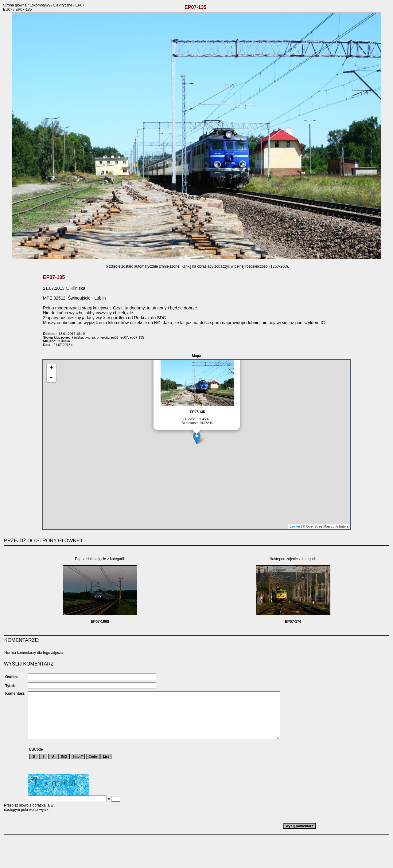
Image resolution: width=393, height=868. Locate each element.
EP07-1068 (100, 622)
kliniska (77, 337)
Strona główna (15, 5)
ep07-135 (137, 337)
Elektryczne (63, 5)
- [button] (51, 378)
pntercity (103, 337)
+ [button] (51, 368)
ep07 (115, 337)
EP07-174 (293, 622)
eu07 (124, 337)
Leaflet (295, 526)
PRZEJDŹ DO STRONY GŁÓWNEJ (43, 541)
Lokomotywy (40, 5)
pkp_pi (90, 337)
